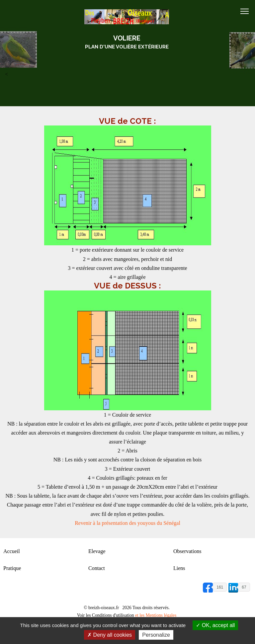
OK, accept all (215, 625)
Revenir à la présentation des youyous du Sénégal (127, 523)
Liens (179, 568)
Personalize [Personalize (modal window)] (156, 635)
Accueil (12, 551)
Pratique (12, 568)
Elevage (97, 551)
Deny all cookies (110, 635)
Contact (97, 568)
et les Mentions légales (156, 615)
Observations (187, 551)
